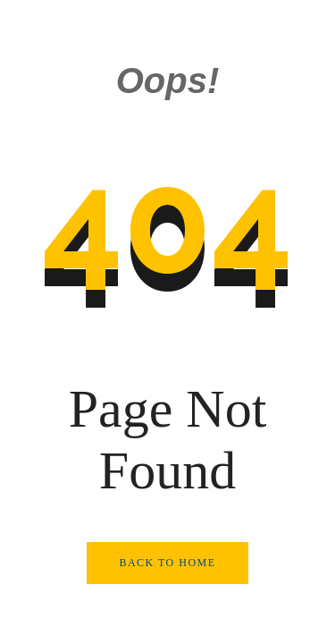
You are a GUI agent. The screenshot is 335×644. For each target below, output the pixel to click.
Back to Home (167, 563)
